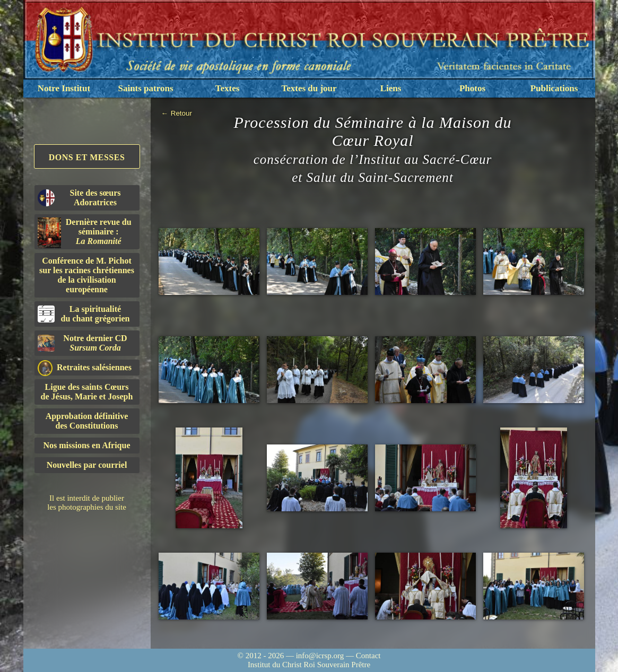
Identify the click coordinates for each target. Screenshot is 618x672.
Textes (228, 88)
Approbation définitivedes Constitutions (87, 421)
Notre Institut (64, 88)
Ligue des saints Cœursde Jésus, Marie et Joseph (87, 392)
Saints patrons (145, 88)
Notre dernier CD (82, 343)
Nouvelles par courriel (87, 465)
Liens (391, 88)
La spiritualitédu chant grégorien (84, 314)
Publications (554, 88)
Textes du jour (309, 88)
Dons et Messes (87, 157)
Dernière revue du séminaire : (85, 233)
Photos (472, 88)
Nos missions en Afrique (86, 445)
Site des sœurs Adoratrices (79, 198)
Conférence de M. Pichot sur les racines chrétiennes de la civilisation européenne (87, 275)
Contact (368, 656)
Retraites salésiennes (85, 368)
